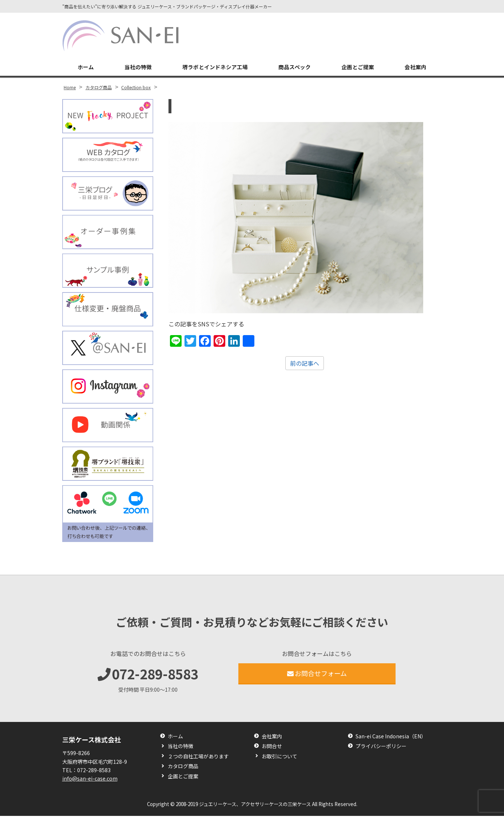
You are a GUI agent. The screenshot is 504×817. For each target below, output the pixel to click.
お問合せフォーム (317, 674)
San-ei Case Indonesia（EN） (391, 737)
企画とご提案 (358, 68)
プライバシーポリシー (381, 748)
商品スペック (295, 68)
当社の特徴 (137, 68)
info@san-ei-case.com (90, 779)
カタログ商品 (183, 768)
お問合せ (272, 748)
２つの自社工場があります (198, 757)
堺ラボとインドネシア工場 (215, 68)
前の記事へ (305, 364)
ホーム (85, 68)
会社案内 (416, 68)
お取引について (279, 757)
